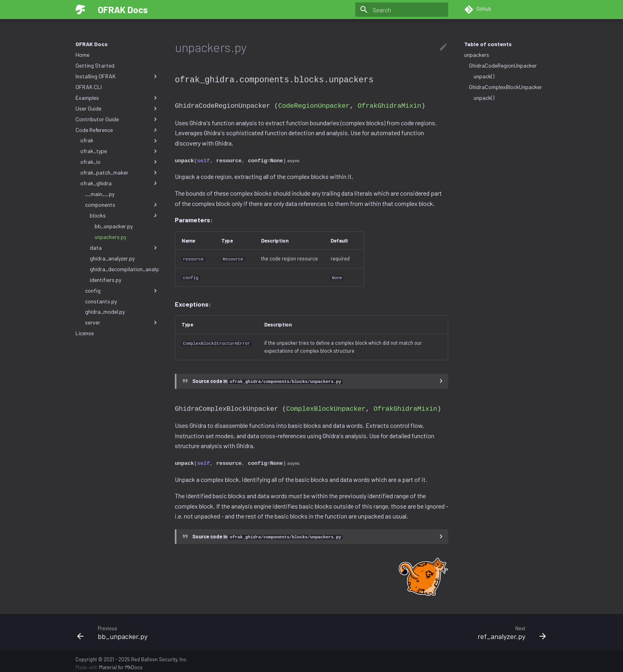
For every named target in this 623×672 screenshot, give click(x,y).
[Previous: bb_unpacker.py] (191, 628)
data (124, 248)
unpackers (477, 55)
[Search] (402, 10)
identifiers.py (105, 280)
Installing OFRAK (117, 76)
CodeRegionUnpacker (314, 105)
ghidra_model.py (105, 312)
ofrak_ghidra (120, 183)
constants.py (101, 301)
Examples (117, 98)
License (85, 333)
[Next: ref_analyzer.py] (432, 628)
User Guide (117, 109)
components (122, 205)
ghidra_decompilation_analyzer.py (124, 269)
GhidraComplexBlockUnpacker (505, 87)
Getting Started (95, 65)
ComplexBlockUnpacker (326, 405)
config (122, 291)
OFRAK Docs (92, 44)
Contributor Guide (117, 119)
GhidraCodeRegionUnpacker (503, 65)
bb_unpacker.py (114, 226)
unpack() (484, 76)
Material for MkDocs (121, 663)
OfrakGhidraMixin (389, 105)
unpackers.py (110, 237)
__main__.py (100, 194)
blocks (124, 216)
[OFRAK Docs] (80, 10)
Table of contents (488, 44)
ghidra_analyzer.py (112, 258)
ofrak (120, 140)
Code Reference (117, 130)
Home (82, 55)
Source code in (267, 379)
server (122, 322)
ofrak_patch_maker (120, 173)
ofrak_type (120, 151)
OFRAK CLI (89, 87)
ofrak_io (120, 162)
